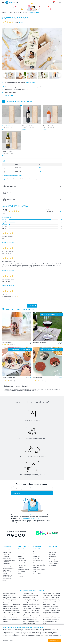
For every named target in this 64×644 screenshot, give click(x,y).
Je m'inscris (17, 493)
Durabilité (36, 554)
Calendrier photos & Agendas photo (8, 576)
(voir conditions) (30, 82)
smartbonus (52, 554)
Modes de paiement (54, 559)
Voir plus (32, 306)
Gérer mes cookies (9, 641)
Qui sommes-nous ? (39, 552)
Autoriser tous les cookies (54, 641)
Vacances (21, 576)
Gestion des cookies (39, 570)
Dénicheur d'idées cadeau (7, 580)
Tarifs (35, 572)
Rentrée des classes (23, 570)
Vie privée (36, 567)
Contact (51, 550)
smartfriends (52, 557)
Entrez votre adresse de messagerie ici (24, 487)
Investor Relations (38, 574)
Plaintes (35, 563)
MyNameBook (6, 564)
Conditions (36, 558)
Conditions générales (39, 565)
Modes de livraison (54, 561)
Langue (48, 209)
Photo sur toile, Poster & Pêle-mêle (9, 561)
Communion (21, 572)
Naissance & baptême (24, 563)
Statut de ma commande (52, 566)
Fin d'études (21, 558)
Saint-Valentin (22, 574)
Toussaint (21, 567)
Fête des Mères (22, 561)
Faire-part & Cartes (8, 550)
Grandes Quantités (54, 563)
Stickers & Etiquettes (8, 568)
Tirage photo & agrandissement (7, 557)
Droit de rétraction (38, 561)
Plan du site (36, 556)
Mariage (20, 556)
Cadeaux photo (7, 552)
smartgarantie (52, 552)
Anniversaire (21, 554)
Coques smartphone (8, 566)
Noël (19, 552)
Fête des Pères (22, 565)
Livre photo (6, 554)
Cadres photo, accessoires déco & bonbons (8, 572)
